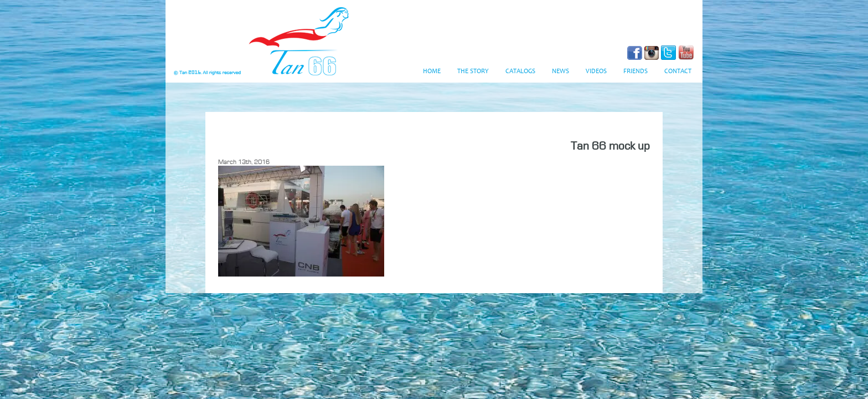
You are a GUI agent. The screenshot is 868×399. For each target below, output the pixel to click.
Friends (635, 71)
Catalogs (520, 71)
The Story (473, 71)
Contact (678, 71)
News (560, 71)
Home (432, 71)
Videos (596, 71)
